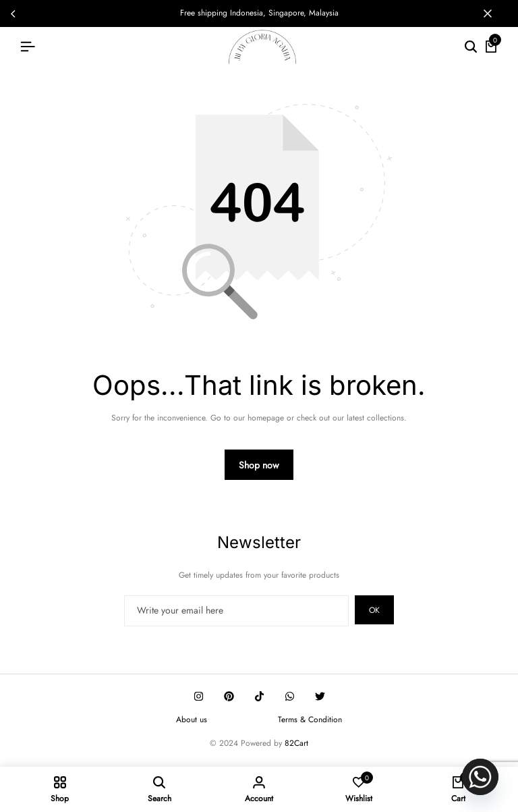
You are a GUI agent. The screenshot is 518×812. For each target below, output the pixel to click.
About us (192, 720)
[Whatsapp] (480, 777)
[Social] (199, 697)
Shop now (259, 465)
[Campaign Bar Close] (494, 13)
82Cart (296, 743)
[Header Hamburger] (28, 47)
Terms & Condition (310, 720)
